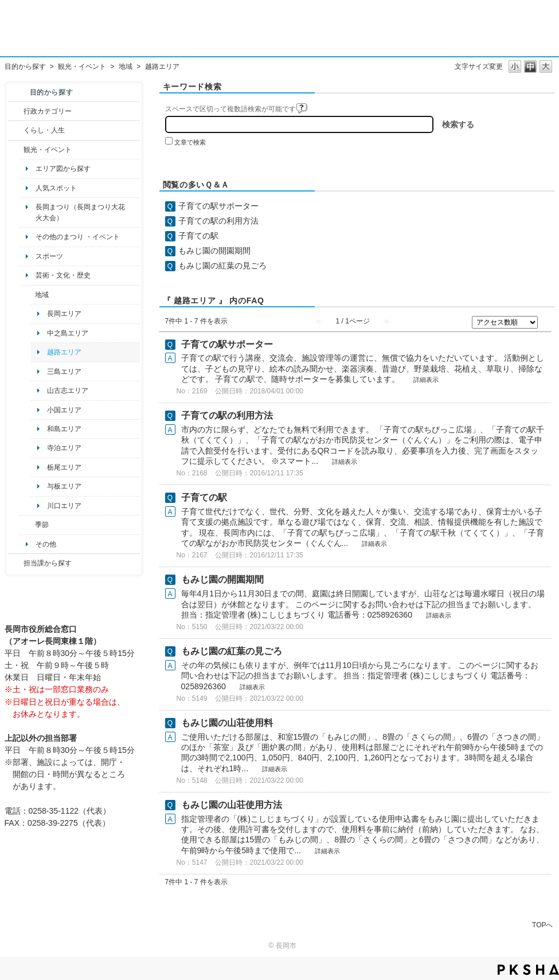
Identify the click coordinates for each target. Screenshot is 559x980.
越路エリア (64, 352)
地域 (126, 67)
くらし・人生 (44, 130)
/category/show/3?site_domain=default (16, 111)
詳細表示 (426, 380)
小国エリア (64, 410)
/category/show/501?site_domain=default (27, 525)
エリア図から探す (63, 169)
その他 (46, 544)
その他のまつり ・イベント (78, 237)
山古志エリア (68, 391)
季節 (42, 525)
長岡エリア (64, 314)
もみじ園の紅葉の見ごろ (222, 266)
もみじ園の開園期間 (214, 251)
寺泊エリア (64, 448)
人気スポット (56, 188)
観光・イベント (82, 67)
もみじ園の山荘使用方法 (232, 805)
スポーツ (49, 256)
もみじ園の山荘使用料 (227, 723)
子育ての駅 (198, 236)
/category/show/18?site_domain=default (16, 150)
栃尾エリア (64, 467)
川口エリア (64, 506)
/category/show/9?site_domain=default (16, 563)
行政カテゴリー (48, 111)
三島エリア (64, 372)
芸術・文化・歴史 (63, 275)
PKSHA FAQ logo (528, 970)
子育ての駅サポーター (218, 206)
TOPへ (542, 925)
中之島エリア (68, 333)
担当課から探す (48, 563)
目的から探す (25, 67)
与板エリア (64, 486)
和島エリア (64, 429)
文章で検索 (190, 142)
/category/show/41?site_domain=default (27, 295)
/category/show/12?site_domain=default (16, 130)
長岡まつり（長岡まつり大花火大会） (80, 212)
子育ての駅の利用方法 (218, 221)
